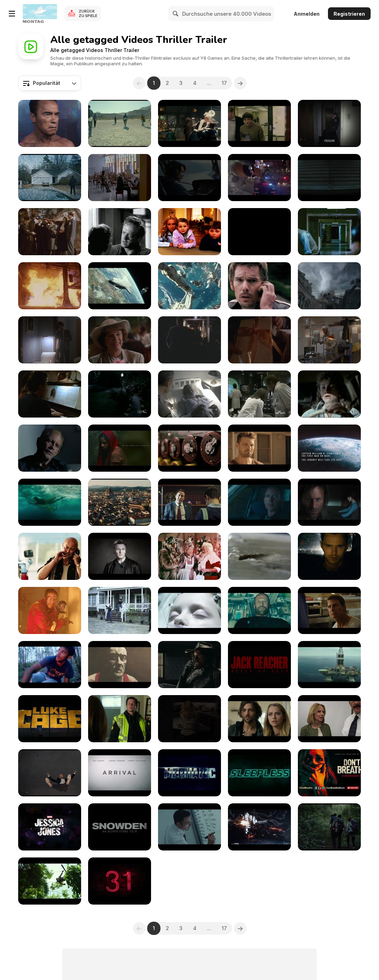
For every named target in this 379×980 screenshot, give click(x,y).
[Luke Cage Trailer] (50, 719)
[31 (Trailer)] (120, 881)
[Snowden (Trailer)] (120, 827)
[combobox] (50, 83)
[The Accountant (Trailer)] (189, 827)
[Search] (176, 14)
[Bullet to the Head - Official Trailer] (50, 286)
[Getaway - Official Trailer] (259, 286)
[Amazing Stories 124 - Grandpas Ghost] (50, 394)
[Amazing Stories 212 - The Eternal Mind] (259, 394)
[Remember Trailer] (120, 178)
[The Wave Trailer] (189, 178)
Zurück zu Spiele (88, 13)
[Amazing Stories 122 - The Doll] (259, 340)
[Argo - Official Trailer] (329, 232)
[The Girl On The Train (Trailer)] (189, 719)
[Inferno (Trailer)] (50, 773)
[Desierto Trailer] (120, 123)
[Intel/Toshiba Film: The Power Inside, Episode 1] (259, 123)
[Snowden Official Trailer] (189, 502)
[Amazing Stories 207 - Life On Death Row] (189, 394)
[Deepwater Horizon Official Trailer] (50, 610)
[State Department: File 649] (50, 232)
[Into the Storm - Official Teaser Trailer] (329, 286)
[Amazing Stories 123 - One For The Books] (329, 340)
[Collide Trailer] (329, 556)
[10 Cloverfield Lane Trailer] (329, 178)
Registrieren (349, 14)
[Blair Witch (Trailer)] (329, 827)
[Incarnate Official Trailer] (329, 502)
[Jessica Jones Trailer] (50, 827)
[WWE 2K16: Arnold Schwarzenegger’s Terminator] (50, 123)
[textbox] (50, 83)
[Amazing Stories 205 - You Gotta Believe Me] (120, 394)
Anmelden (307, 14)
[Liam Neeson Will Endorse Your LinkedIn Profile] (120, 556)
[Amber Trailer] (120, 610)
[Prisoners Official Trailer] (50, 178)
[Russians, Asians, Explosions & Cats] (50, 556)
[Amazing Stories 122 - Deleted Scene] (189, 340)
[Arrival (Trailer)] (120, 773)
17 (224, 83)
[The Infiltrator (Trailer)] (329, 719)
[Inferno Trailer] (120, 502)
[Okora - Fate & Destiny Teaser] (120, 448)
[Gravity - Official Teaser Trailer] (120, 286)
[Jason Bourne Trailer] (259, 178)
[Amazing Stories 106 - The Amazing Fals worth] (50, 340)
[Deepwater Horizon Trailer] (329, 665)
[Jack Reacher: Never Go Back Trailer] (329, 610)
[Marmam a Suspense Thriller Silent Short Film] (50, 665)
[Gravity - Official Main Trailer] (189, 286)
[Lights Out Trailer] (259, 719)
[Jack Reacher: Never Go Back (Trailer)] (259, 665)
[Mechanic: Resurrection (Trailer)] (189, 773)
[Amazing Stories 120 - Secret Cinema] (120, 340)
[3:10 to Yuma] (120, 232)
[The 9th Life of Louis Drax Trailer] (189, 610)
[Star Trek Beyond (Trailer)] (259, 827)
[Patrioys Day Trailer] (120, 719)
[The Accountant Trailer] (259, 502)
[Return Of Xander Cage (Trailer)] (50, 881)
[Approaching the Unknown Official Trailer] (329, 448)
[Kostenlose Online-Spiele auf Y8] (40, 14)
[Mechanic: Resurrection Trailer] (259, 610)
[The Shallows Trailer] (50, 502)
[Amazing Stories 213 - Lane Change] (329, 394)
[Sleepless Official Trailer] (259, 773)
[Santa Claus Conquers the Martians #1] (189, 556)
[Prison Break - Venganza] (259, 232)
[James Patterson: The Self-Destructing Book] (259, 556)
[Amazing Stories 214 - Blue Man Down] (50, 448)
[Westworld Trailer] (189, 665)
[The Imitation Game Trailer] (189, 448)
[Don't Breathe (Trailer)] (329, 773)
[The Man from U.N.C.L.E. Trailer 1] (189, 123)
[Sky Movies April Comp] (189, 232)
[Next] (240, 83)
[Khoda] (120, 665)
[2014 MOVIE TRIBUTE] (259, 448)
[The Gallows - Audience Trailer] (329, 123)
